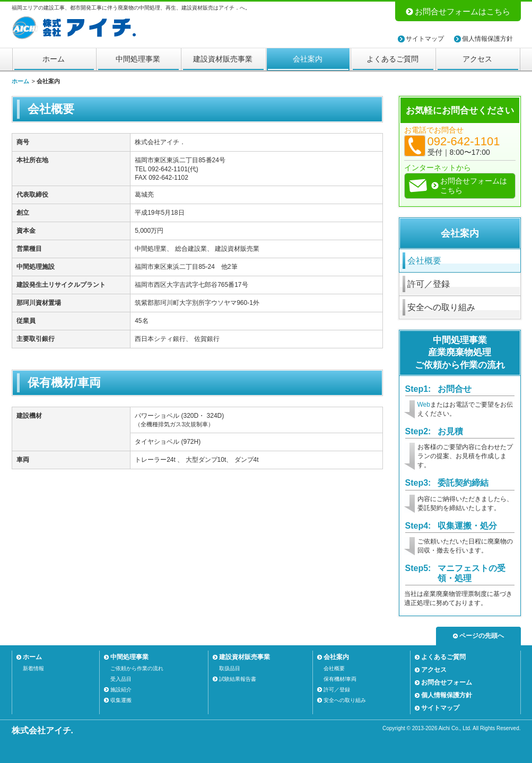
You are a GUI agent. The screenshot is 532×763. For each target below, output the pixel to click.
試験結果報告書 (238, 679)
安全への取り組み (441, 307)
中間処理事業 (138, 59)
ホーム (54, 59)
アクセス (477, 59)
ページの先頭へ (482, 636)
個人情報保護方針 (487, 39)
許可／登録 (429, 284)
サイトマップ (425, 39)
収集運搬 (121, 700)
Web (424, 405)
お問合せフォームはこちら (463, 11)
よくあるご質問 (393, 59)
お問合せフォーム (447, 682)
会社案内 (308, 59)
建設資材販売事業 (223, 59)
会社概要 (424, 261)
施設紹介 (121, 690)
